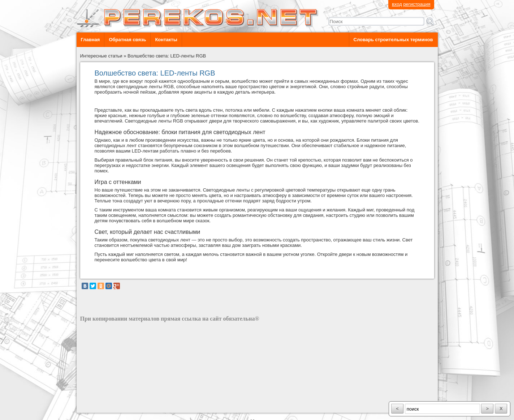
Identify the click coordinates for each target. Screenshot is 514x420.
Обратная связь (127, 40)
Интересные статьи (101, 56)
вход (397, 4)
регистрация (417, 4)
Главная (90, 40)
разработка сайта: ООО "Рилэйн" (116, 406)
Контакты (166, 40)
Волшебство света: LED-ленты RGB (167, 56)
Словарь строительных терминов (393, 40)
